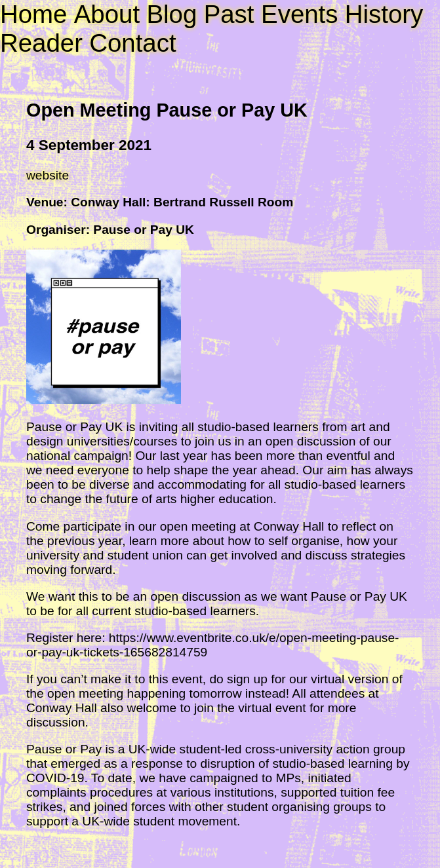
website (48, 175)
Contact (132, 43)
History (384, 14)
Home (33, 14)
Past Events (271, 14)
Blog (171, 14)
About (107, 14)
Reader (41, 43)
